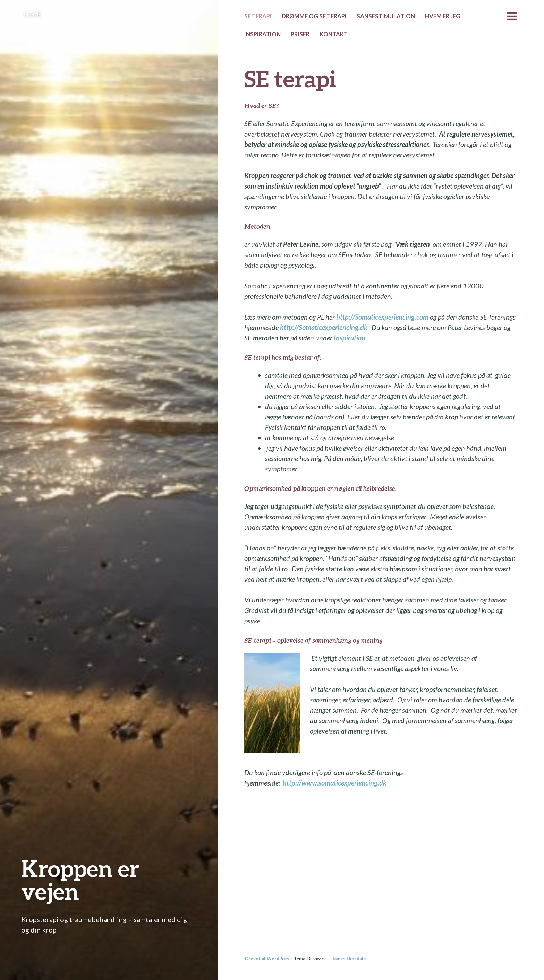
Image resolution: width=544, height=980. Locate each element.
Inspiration (262, 34)
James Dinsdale (349, 959)
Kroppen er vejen (80, 880)
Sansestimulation (386, 16)
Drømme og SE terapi (314, 16)
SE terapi (258, 16)
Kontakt (334, 34)
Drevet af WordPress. (269, 959)
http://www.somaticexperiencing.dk (335, 783)
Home (33, 15)
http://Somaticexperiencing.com (382, 317)
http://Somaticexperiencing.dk (324, 327)
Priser (300, 34)
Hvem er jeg (443, 16)
